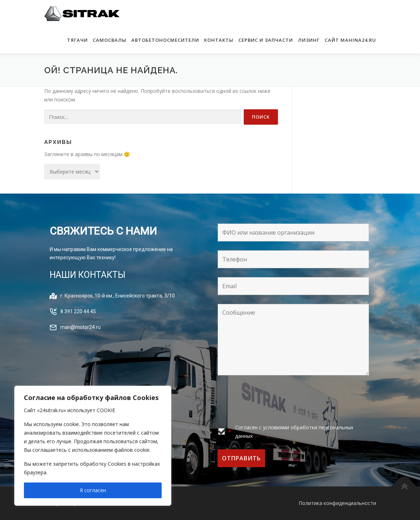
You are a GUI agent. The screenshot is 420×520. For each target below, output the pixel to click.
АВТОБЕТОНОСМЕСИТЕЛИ (165, 40)
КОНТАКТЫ (219, 40)
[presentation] (272, 400)
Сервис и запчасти (266, 40)
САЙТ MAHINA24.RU (350, 40)
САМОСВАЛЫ (110, 40)
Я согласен (93, 490)
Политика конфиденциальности (337, 503)
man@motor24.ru (80, 327)
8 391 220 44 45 (78, 311)
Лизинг (309, 40)
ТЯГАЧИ (77, 40)
